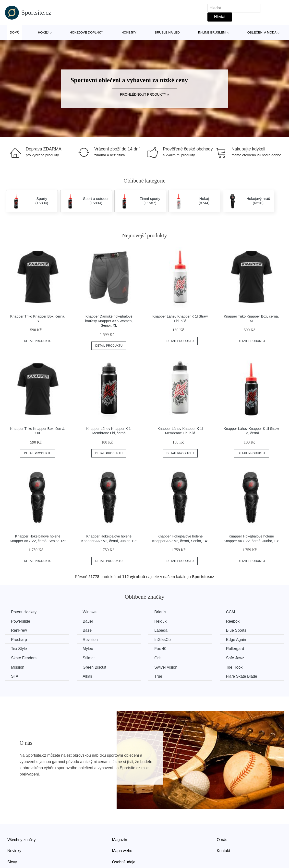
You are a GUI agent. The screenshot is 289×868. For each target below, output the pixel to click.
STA (15, 676)
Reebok (233, 621)
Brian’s (160, 612)
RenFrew (19, 630)
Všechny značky (22, 840)
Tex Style (19, 649)
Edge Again (236, 640)
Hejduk (160, 621)
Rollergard (235, 649)
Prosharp (19, 640)
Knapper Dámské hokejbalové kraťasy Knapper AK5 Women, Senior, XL (109, 321)
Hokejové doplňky (86, 32)
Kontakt (223, 851)
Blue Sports (236, 630)
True (158, 676)
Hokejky (129, 32)
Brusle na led (167, 32)
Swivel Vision (166, 667)
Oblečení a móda (262, 32)
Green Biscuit (95, 667)
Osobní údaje (124, 862)
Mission (18, 667)
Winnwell (91, 612)
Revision (90, 640)
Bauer (88, 621)
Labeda (161, 630)
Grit (157, 658)
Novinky (14, 851)
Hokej (43, 32)
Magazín (120, 840)
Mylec (88, 649)
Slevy (12, 862)
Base (87, 630)
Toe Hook (234, 667)
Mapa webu (122, 851)
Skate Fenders (24, 658)
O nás (222, 840)
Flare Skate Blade (242, 676)
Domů (15, 32)
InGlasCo (163, 640)
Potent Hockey (24, 612)
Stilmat (89, 658)
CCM (230, 612)
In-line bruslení (212, 32)
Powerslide (21, 621)
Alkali (87, 676)
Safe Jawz (235, 658)
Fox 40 (160, 649)
